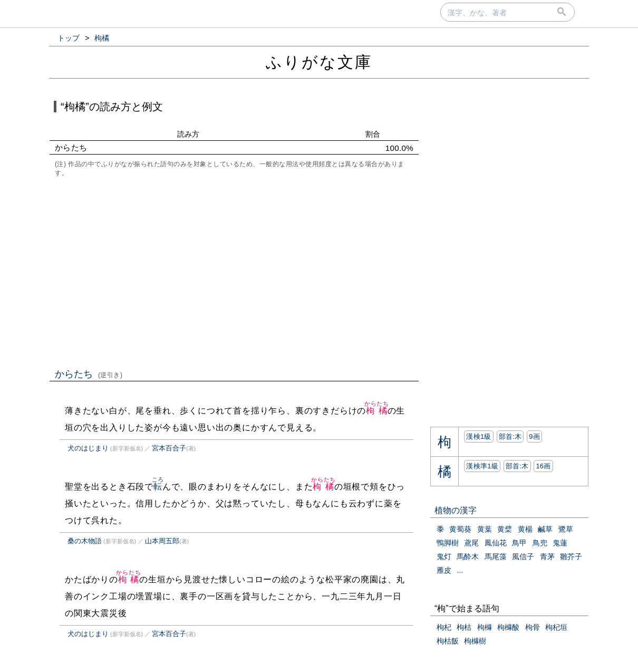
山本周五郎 (162, 541)
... (460, 570)
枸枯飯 (448, 641)
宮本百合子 (169, 448)
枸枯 (464, 627)
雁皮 (444, 570)
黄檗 (505, 529)
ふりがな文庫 (319, 62)
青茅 (547, 556)
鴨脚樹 (448, 543)
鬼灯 (444, 556)
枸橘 (377, 411)
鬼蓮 (560, 543)
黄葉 (485, 529)
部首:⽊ (510, 436)
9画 (534, 436)
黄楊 (525, 529)
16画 (543, 466)
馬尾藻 (496, 556)
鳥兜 (540, 543)
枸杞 (444, 627)
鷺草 (566, 529)
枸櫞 (485, 627)
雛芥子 (571, 556)
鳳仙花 (496, 543)
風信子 (523, 556)
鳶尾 (471, 543)
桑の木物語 (85, 541)
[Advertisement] (234, 272)
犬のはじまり (88, 448)
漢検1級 (478, 436)
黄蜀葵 (460, 529)
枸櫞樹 (475, 641)
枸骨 (533, 627)
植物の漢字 (456, 510)
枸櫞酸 (508, 627)
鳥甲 (519, 543)
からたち (89, 374)
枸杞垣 (556, 627)
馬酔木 (468, 556)
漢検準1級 (482, 466)
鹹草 (545, 529)
